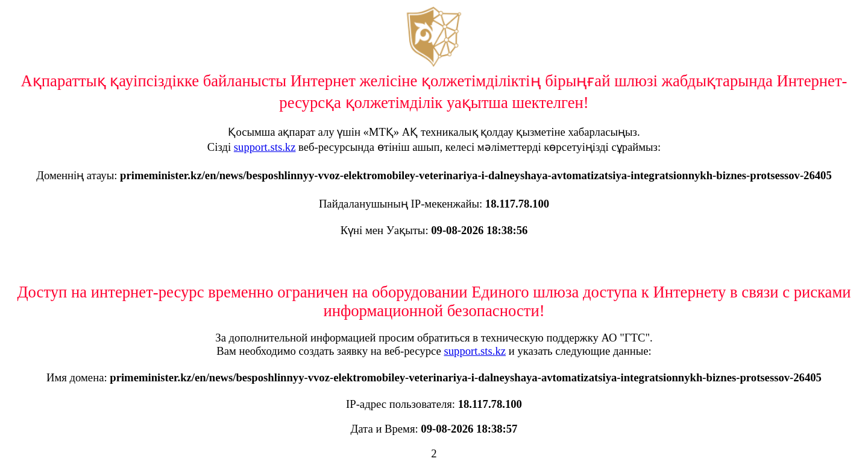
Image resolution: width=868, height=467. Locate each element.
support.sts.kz (265, 147)
